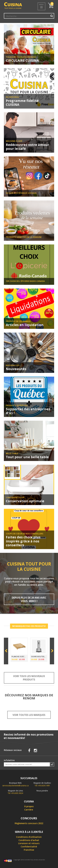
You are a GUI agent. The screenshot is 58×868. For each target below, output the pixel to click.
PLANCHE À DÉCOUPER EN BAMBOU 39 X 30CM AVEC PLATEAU (19, 657)
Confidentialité (29, 847)
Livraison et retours (29, 843)
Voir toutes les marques (29, 715)
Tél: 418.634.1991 (42, 784)
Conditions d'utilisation (29, 837)
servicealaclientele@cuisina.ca (15, 786)
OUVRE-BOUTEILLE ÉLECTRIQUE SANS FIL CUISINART (39, 657)
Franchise (29, 850)
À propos (29, 806)
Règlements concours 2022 (29, 823)
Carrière (29, 810)
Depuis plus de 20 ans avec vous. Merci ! (29, 599)
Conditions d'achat (29, 840)
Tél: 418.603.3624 (15, 792)
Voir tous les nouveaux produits (29, 678)
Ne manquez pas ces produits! (29, 626)
